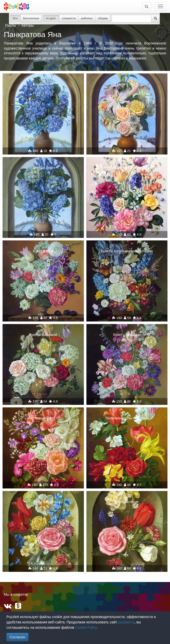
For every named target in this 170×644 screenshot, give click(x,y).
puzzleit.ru (126, 622)
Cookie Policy (86, 627)
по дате (51, 18)
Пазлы (10, 25)
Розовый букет (43, 418)
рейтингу (87, 18)
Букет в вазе (43, 251)
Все (15, 18)
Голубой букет (43, 168)
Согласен (17, 637)
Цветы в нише (43, 502)
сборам (103, 18)
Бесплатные (31, 18)
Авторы (28, 25)
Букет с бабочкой (43, 335)
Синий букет (43, 84)
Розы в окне (127, 84)
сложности (69, 18)
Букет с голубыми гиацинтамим (127, 251)
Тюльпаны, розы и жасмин (127, 418)
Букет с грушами (127, 335)
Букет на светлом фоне (127, 168)
